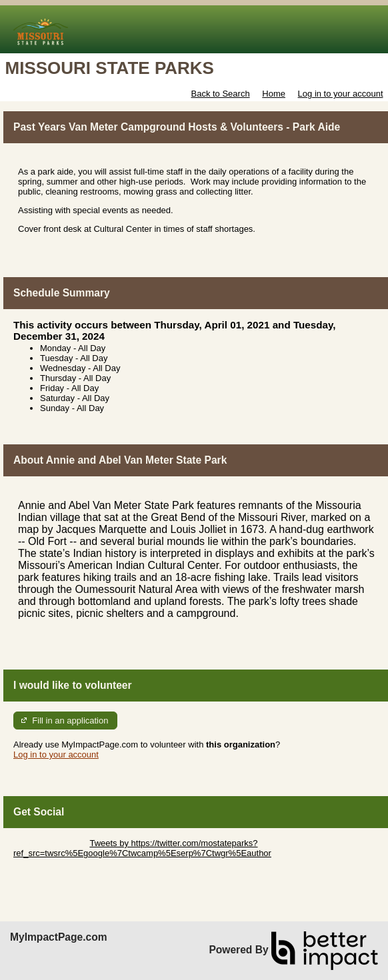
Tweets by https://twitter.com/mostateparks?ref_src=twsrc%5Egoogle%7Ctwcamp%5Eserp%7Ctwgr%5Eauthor (142, 848)
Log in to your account (341, 94)
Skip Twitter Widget (50, 843)
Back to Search (220, 94)
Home (274, 94)
